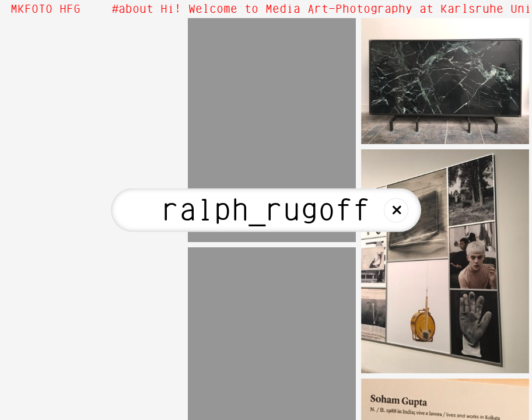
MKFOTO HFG (45, 9)
